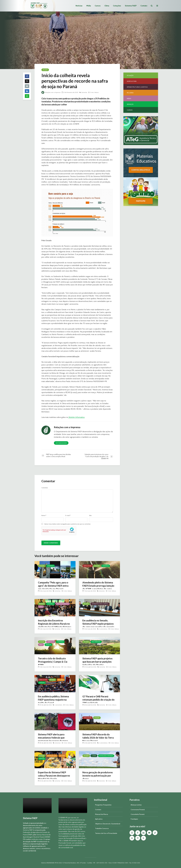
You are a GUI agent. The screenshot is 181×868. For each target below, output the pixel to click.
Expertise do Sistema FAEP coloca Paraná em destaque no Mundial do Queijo (54, 776)
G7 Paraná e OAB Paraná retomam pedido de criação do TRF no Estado (98, 700)
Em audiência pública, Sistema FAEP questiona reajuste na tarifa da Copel (55, 700)
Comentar (85, 92)
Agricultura (87, 566)
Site (90, 515)
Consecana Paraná (138, 810)
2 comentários (103, 626)
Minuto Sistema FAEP (63, 604)
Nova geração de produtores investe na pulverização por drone (99, 776)
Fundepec (134, 819)
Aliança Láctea (136, 805)
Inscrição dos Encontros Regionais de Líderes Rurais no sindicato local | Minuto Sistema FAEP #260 (54, 626)
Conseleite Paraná (138, 814)
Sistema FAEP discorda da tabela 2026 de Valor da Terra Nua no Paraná (97, 738)
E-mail (68, 515)
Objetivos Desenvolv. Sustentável (108, 824)
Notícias (79, 6)
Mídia (89, 6)
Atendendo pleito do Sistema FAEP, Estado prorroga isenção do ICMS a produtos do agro (99, 588)
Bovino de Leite (52, 756)
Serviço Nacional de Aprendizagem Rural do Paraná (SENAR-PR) (37, 837)
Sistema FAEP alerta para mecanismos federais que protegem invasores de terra (54, 738)
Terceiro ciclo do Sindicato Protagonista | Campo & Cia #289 (54, 662)
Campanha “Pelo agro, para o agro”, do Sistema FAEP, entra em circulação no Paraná (55, 586)
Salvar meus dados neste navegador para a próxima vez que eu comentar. (68, 524)
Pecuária (61, 680)
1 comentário (59, 705)
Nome (44, 515)
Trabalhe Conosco (102, 828)
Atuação (45, 70)
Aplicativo (99, 819)
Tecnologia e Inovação (106, 756)
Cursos (98, 6)
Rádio (41, 607)
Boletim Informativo (76, 417)
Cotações (117, 6)
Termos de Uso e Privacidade (106, 833)
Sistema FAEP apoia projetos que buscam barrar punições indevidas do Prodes (99, 662)
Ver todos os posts (61, 443)
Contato (144, 6)
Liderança (50, 566)
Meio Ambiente (96, 642)
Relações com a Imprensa (51, 92)
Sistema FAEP (131, 6)
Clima (107, 6)
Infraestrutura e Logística (100, 604)
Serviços (48, 645)
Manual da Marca (102, 814)
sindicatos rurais (37, 839)
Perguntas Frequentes (103, 805)
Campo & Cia (51, 642)
